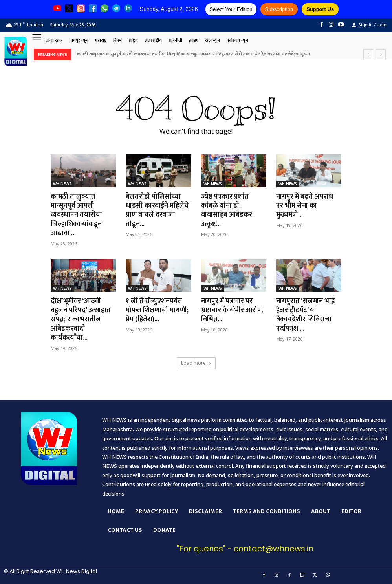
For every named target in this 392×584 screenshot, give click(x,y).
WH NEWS (62, 184)
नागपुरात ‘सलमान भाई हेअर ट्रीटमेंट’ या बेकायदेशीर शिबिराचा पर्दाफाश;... (306, 315)
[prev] (368, 54)
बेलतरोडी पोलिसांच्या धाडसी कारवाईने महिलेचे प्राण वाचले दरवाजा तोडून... (158, 211)
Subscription (279, 9)
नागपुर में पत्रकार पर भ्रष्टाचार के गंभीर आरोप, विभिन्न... (232, 310)
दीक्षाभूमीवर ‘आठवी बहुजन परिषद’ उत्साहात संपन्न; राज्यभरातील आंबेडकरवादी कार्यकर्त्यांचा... (81, 320)
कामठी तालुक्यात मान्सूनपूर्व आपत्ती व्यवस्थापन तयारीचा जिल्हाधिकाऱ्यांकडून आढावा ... (76, 215)
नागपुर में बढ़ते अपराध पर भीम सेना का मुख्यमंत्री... (305, 206)
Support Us (320, 9)
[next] (381, 54)
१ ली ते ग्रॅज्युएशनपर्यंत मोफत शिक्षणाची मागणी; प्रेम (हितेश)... (158, 310)
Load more (196, 363)
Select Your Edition (231, 9)
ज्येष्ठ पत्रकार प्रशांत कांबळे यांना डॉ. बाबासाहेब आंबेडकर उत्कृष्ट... (227, 211)
